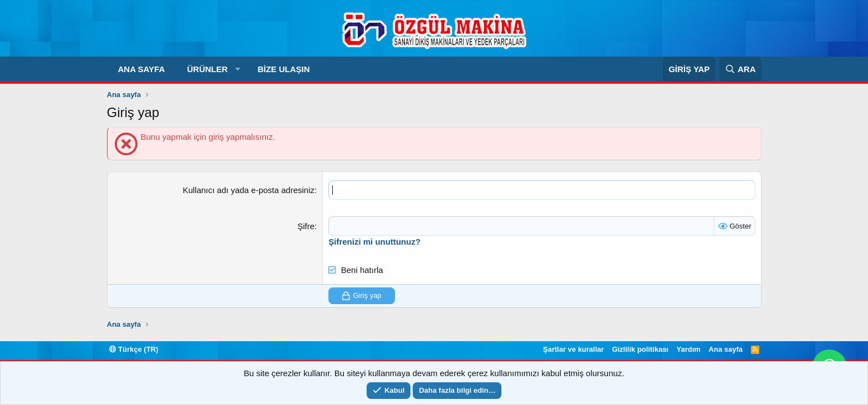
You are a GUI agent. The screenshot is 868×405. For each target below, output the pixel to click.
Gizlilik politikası (640, 349)
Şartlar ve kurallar (573, 349)
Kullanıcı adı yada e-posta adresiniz (248, 190)
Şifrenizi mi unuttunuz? (374, 242)
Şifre (306, 226)
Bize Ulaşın (283, 69)
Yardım (689, 349)
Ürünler (207, 69)
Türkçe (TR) (134, 349)
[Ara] (740, 69)
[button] (238, 69)
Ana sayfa (142, 69)
